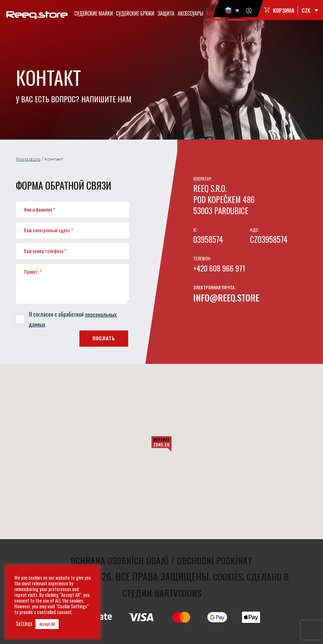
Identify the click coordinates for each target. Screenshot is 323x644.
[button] (161, 444)
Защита (167, 13)
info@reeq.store (228, 297)
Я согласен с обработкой (66, 319)
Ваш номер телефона (45, 251)
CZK (306, 11)
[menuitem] (232, 11)
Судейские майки (94, 13)
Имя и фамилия (40, 209)
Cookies (226, 576)
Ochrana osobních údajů (118, 560)
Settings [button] (24, 623)
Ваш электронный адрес (48, 230)
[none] (232, 11)
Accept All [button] (47, 624)
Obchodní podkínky (218, 560)
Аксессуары (191, 13)
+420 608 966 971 (220, 268)
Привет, (33, 271)
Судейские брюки (136, 13)
